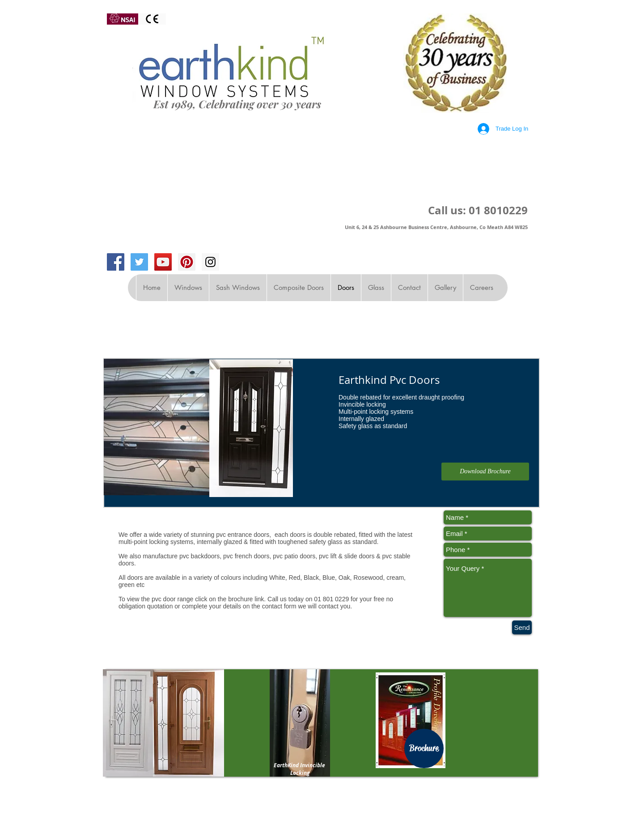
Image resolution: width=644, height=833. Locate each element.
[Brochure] (424, 748)
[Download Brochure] (485, 472)
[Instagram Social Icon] (210, 262)
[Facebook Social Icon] (116, 262)
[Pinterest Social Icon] (187, 262)
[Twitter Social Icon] (139, 262)
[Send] (522, 627)
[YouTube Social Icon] (163, 262)
